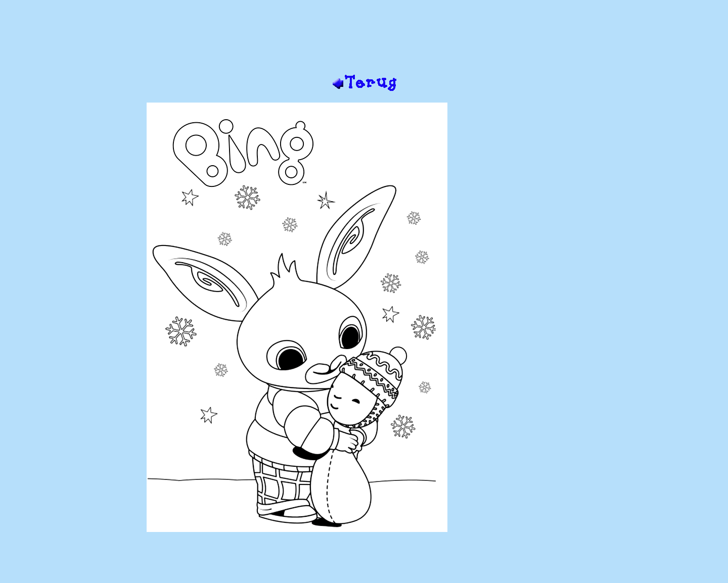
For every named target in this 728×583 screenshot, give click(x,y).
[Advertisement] (364, 41)
